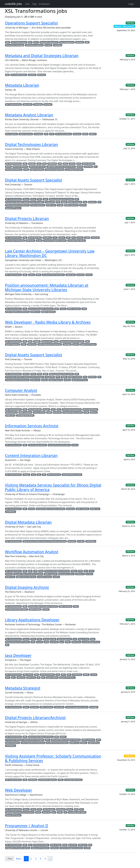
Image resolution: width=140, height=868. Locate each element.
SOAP (45, 199)
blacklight (67, 344)
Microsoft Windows (20, 167)
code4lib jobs (14, 4)
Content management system (55, 241)
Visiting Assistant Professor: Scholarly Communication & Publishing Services (53, 758)
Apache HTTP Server (13, 208)
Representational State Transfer (61, 199)
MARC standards (75, 202)
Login (131, 4)
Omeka (80, 238)
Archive (83, 205)
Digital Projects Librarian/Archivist (35, 718)
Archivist (81, 275)
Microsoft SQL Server (37, 167)
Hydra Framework (12, 344)
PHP (79, 164)
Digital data (71, 275)
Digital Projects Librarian (27, 218)
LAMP (87, 238)
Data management (67, 42)
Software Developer (41, 845)
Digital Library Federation (26, 577)
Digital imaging (35, 609)
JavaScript (88, 167)
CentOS (87, 848)
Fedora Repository (38, 205)
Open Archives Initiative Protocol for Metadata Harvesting (45, 541)
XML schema (28, 675)
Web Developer (19, 790)
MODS (85, 134)
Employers (45, 4)
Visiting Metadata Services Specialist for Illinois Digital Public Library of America (53, 487)
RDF (77, 199)
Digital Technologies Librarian (31, 144)
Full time (130, 23)
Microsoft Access (54, 475)
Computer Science (44, 577)
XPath (33, 199)
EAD (7, 75)
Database (55, 848)
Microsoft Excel (11, 412)
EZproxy (94, 412)
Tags (34, 4)
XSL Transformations (19, 42)
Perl (73, 238)
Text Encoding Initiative (38, 445)
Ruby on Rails (47, 341)
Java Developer (18, 655)
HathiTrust (80, 574)
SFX (60, 164)
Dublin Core (51, 205)
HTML (26, 170)
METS (38, 275)
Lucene (39, 642)
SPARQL (37, 341)
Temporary (129, 756)
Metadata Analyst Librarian (29, 115)
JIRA (87, 42)
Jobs (28, 4)
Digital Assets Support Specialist (34, 180)
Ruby (65, 164)
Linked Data (59, 707)
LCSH (52, 134)
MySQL (8, 167)
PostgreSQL (50, 202)
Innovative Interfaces (14, 170)
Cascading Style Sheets (74, 170)
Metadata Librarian (22, 85)
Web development (64, 639)
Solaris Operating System (72, 410)
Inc (96, 167)
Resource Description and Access (41, 309)
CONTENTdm (10, 512)
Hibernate (21, 678)
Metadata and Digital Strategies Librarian (42, 56)
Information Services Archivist (32, 426)
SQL (30, 42)
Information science (66, 574)
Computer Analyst (21, 390)
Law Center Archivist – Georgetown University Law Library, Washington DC (50, 253)
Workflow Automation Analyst (32, 552)
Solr (75, 639)
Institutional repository (34, 45)
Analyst (56, 577)
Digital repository (26, 134)
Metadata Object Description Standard (51, 509)
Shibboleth (52, 164)
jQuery (80, 167)
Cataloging (38, 104)
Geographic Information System (17, 848)
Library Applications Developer (32, 620)
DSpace (84, 743)
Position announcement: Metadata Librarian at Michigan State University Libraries (47, 287)
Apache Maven (52, 678)
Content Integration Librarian (31, 455)
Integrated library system (73, 412)
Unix (39, 164)
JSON (84, 309)
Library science (39, 412)
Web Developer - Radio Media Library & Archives (48, 322)
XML (7, 42)
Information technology (15, 45)
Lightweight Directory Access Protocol (61, 167)
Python (72, 164)
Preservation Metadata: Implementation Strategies (25, 202)
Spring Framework (47, 675)
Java (85, 202)
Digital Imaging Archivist (27, 587)
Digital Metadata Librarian (28, 522)
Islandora (32, 75)
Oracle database (88, 164)
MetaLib (9, 574)
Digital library (94, 743)
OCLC (36, 42)
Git (99, 202)
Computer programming (55, 170)
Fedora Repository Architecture (17, 205)
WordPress (47, 238)
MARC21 (93, 134)
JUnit (8, 678)
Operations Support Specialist (31, 23)
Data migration (11, 134)
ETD (46, 134)
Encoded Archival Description (53, 275)
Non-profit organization (49, 42)
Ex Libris (48, 45)
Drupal (60, 205)
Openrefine (28, 104)
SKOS (63, 675)
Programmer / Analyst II (27, 826)
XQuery (26, 199)
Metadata (80, 42)
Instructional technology (15, 241)
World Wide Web (35, 238)
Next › (19, 859)
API (7, 645)
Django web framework (40, 848)
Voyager (32, 164)
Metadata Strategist (23, 688)
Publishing (58, 45)
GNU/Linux (30, 241)
